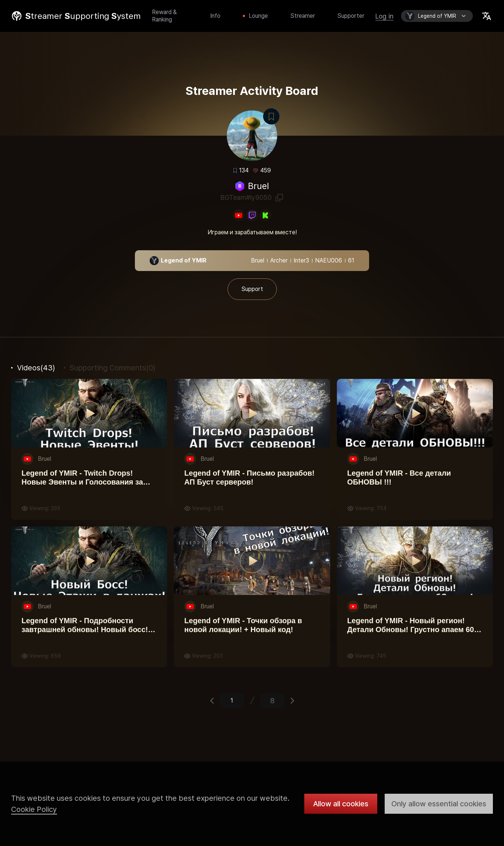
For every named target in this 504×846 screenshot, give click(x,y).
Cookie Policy (34, 809)
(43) (36, 368)
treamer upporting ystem (83, 16)
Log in (384, 16)
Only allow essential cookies (439, 804)
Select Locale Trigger (487, 16)
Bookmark (271, 117)
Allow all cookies (341, 804)
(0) (112, 368)
